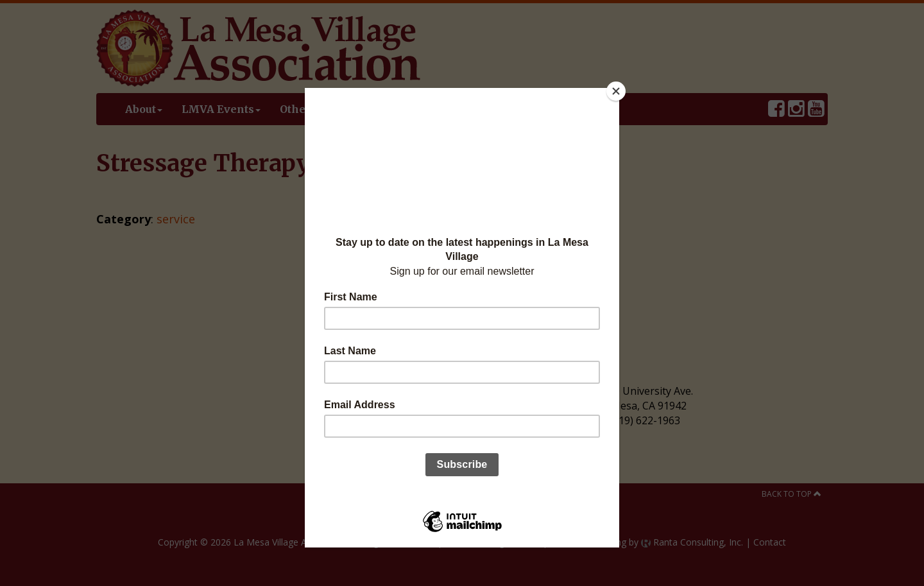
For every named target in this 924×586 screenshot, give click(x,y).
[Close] (616, 91)
